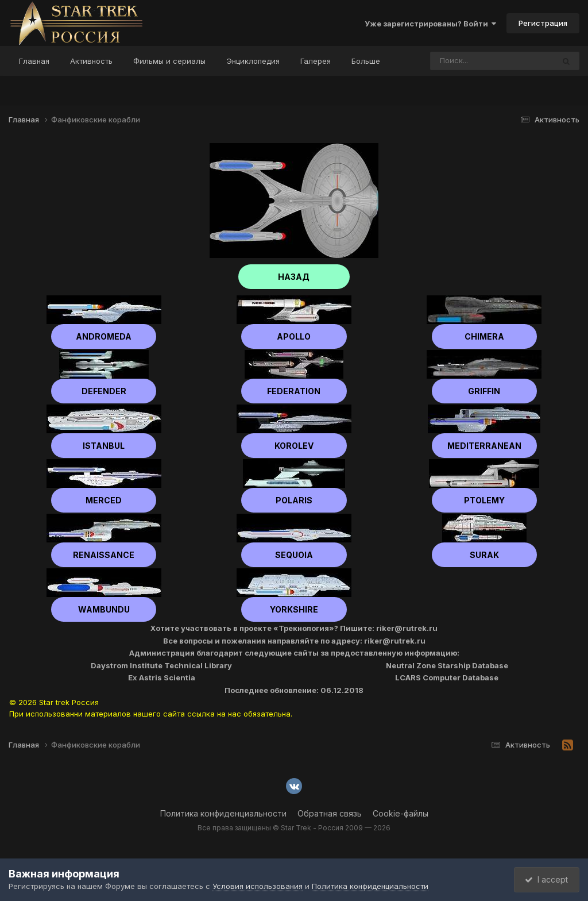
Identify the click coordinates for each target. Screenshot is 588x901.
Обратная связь (330, 813)
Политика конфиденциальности (223, 813)
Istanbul (104, 446)
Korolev (294, 446)
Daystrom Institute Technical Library (161, 665)
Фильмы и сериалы (169, 61)
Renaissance (104, 555)
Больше (366, 61)
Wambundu (104, 609)
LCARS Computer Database (447, 677)
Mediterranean (484, 446)
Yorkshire (294, 609)
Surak (484, 555)
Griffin (484, 391)
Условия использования (258, 886)
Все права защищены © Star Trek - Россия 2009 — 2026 (294, 828)
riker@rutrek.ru (407, 628)
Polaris (294, 500)
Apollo (294, 336)
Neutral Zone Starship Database (447, 665)
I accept (546, 879)
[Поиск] (470, 61)
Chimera (484, 336)
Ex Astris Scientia (162, 677)
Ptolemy (484, 500)
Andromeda (104, 336)
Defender (104, 391)
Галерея (316, 61)
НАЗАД (294, 277)
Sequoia (294, 555)
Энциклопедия (253, 61)
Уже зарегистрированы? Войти (430, 24)
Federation (294, 391)
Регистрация (543, 23)
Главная (34, 61)
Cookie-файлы (401, 813)
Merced (104, 500)
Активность (91, 61)
